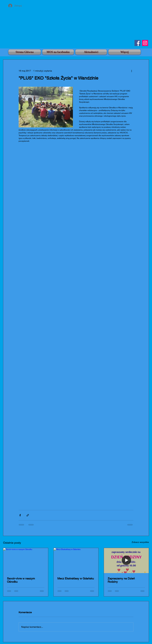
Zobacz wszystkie (140, 542)
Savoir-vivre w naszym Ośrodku (21, 580)
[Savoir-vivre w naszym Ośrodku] (26, 561)
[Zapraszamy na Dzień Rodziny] (126, 561)
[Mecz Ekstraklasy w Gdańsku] (76, 561)
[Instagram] (145, 43)
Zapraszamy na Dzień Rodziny (121, 580)
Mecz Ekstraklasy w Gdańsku (76, 578)
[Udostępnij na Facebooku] (20, 515)
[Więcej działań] (132, 71)
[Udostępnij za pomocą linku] (28, 515)
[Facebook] (137, 43)
